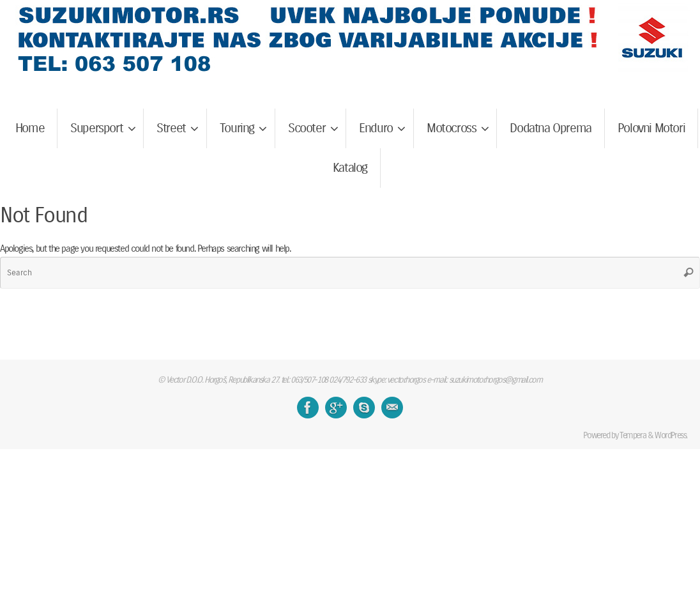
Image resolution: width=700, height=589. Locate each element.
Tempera (633, 435)
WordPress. (671, 435)
